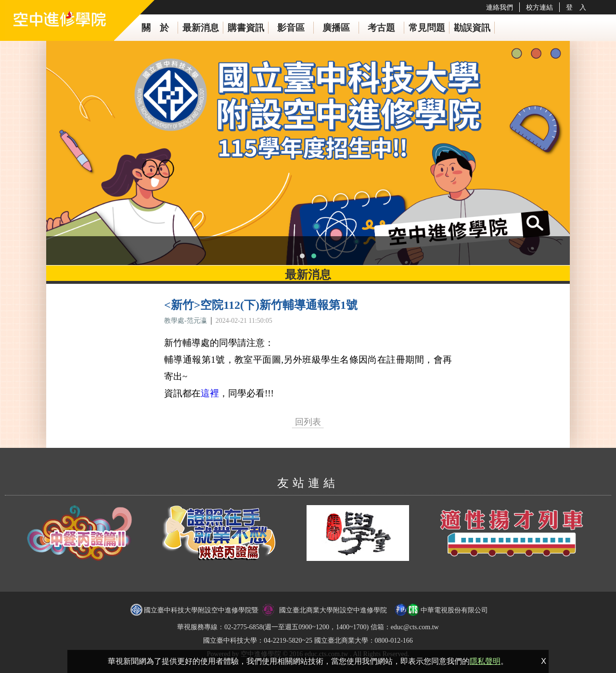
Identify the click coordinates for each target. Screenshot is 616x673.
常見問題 (427, 28)
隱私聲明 (485, 661)
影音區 (291, 28)
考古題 (381, 28)
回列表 (308, 422)
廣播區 (336, 28)
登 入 (576, 7)
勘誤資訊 (472, 28)
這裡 (210, 393)
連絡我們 (500, 7)
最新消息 (201, 28)
